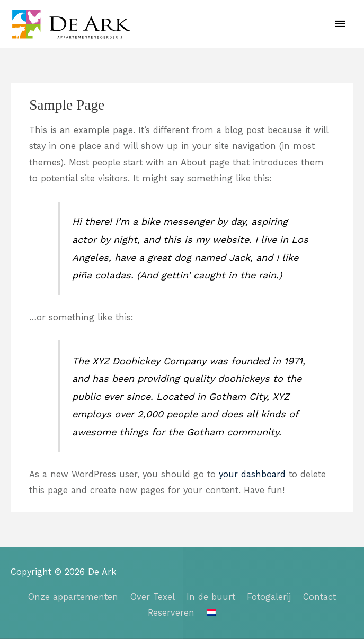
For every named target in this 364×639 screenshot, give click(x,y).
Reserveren (171, 613)
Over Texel (153, 597)
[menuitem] (211, 612)
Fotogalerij (269, 597)
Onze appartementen (73, 597)
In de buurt (211, 597)
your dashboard (252, 474)
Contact (319, 597)
